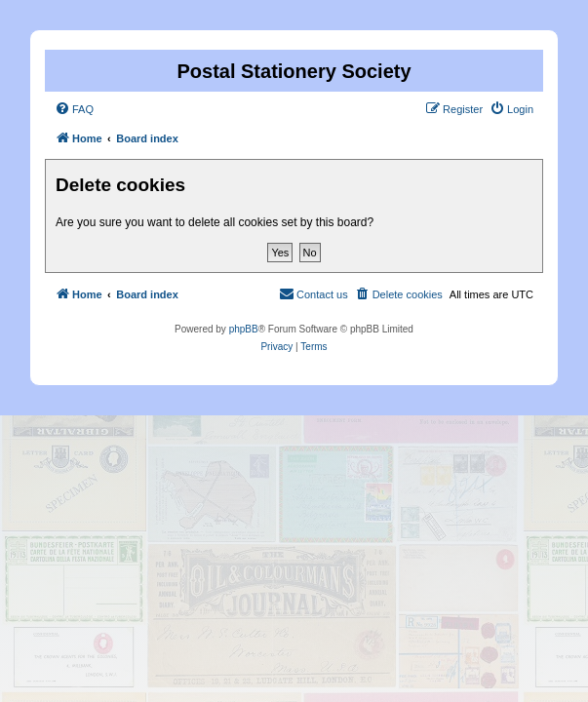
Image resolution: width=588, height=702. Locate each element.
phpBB (244, 329)
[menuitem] (74, 109)
